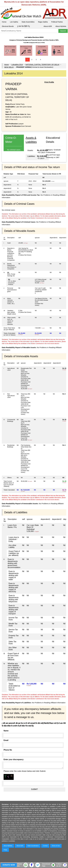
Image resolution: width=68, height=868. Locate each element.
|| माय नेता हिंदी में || (24, 26)
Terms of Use (56, 846)
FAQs (5, 850)
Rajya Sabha (43, 22)
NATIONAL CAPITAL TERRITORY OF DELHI (42, 64)
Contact (45, 846)
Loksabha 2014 (17, 64)
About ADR (48, 26)
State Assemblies (28, 22)
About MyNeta (61, 26)
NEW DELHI (9, 67)
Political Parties (57, 22)
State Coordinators (33, 846)
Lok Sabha (14, 22)
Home (4, 22)
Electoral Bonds (8, 26)
